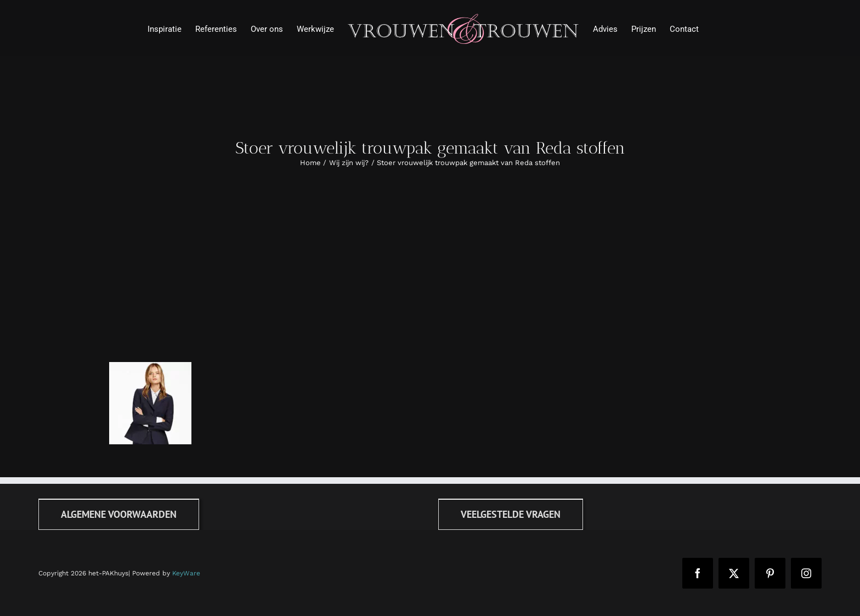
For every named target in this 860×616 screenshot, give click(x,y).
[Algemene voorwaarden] (119, 514)
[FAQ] (511, 514)
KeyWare (186, 573)
